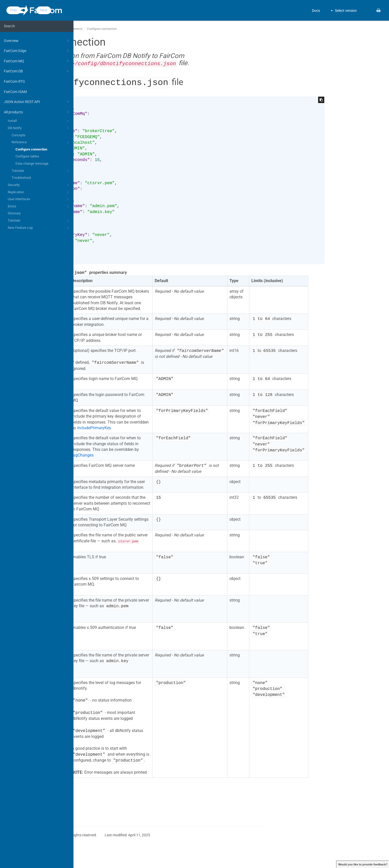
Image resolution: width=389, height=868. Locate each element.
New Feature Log (39, 228)
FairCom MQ (37, 61)
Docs (316, 11)
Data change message (32, 163)
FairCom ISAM (15, 92)
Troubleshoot (21, 178)
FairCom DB (37, 71)
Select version (344, 11)
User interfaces (39, 199)
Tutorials (41, 171)
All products (37, 112)
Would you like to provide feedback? (363, 864)
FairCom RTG (14, 81)
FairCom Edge (37, 51)
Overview (37, 41)
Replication (39, 192)
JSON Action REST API (37, 102)
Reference (41, 142)
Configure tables (27, 156)
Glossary (14, 213)
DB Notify (39, 128)
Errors (39, 207)
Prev (91, 10)
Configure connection (31, 149)
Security (39, 185)
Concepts (19, 135)
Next (121, 10)
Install (39, 121)
